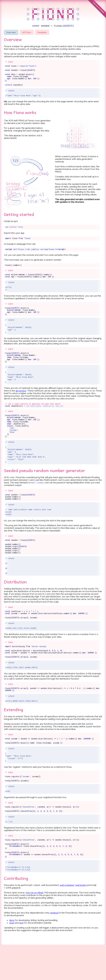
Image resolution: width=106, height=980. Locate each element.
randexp (54, 948)
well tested (81, 920)
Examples (42, 32)
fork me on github (35, 928)
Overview (11, 32)
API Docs (27, 32)
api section (21, 402)
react (12, 958)
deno (12, 955)
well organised (67, 920)
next (21, 958)
